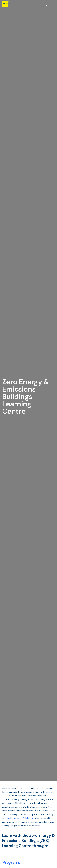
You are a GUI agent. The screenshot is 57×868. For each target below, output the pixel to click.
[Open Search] (45, 4)
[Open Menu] (53, 4)
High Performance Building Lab (20, 818)
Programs (11, 862)
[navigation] (6, 4)
